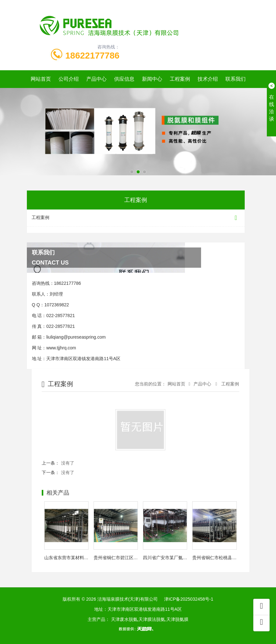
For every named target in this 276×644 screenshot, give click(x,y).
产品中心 (96, 79)
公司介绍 (69, 79)
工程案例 (180, 79)
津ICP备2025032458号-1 (189, 599)
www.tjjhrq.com (61, 348)
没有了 (68, 463)
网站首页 (41, 79)
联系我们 (236, 79)
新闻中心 (152, 79)
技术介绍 (208, 79)
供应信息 (124, 79)
